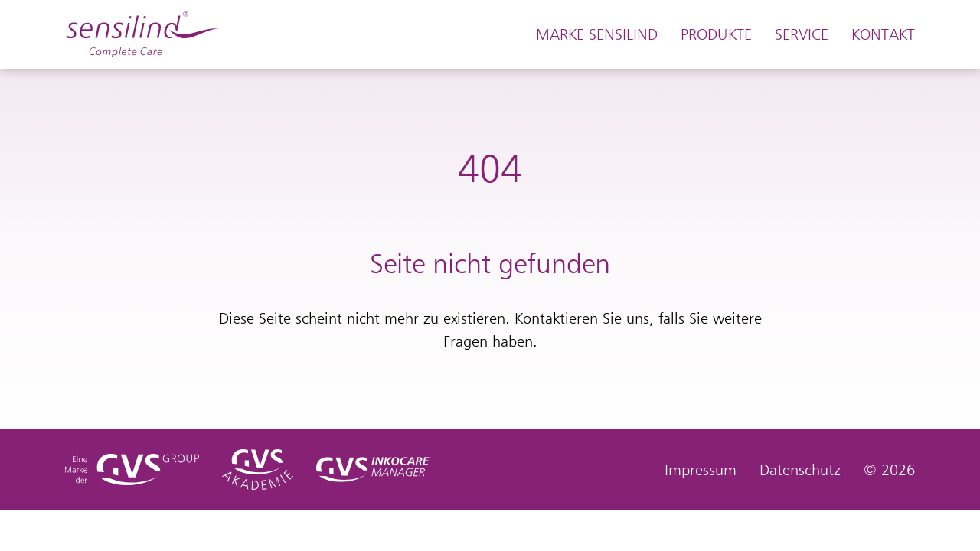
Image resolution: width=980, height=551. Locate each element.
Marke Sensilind (597, 34)
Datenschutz (800, 470)
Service (802, 34)
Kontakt (883, 34)
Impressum (701, 470)
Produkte (716, 34)
